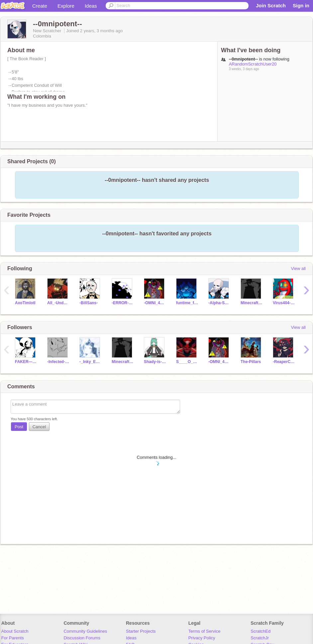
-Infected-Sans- (58, 362)
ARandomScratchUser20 (253, 64)
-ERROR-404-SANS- (123, 303)
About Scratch (15, 631)
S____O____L (187, 362)
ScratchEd (261, 631)
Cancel (39, 427)
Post (19, 427)
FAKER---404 (26, 362)
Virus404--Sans (284, 303)
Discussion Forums (82, 638)
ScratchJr (260, 638)
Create (40, 6)
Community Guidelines (85, 631)
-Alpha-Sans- (219, 303)
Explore (66, 6)
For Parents (13, 638)
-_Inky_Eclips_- (91, 362)
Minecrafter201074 (252, 303)
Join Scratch (271, 5)
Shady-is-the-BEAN (155, 362)
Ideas (91, 6)
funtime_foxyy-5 (187, 303)
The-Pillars (251, 362)
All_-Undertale (58, 303)
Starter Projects (141, 631)
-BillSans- (89, 303)
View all (298, 268)
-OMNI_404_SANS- (155, 303)
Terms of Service (205, 631)
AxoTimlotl (25, 303)
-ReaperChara (284, 362)
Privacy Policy (202, 638)
